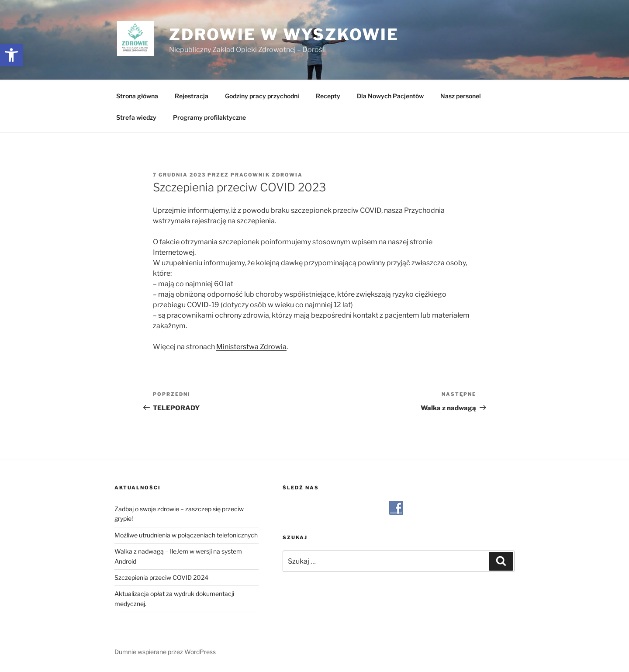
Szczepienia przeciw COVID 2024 (161, 577)
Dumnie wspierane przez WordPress (165, 652)
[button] (11, 55)
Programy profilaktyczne (209, 117)
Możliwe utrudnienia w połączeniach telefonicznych (186, 535)
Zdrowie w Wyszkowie (284, 35)
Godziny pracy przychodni (262, 96)
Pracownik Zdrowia (267, 175)
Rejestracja (192, 96)
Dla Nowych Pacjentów (390, 96)
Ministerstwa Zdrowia (251, 347)
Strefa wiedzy (136, 117)
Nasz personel (461, 96)
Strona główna (137, 96)
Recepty (328, 96)
